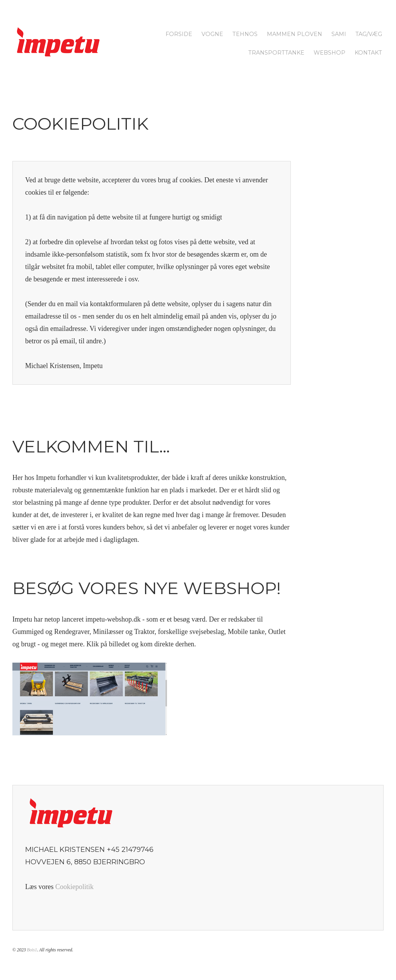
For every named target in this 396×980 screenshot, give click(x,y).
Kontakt (368, 53)
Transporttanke (276, 53)
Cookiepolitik (74, 887)
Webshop (329, 53)
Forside (179, 34)
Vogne (212, 34)
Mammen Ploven (294, 34)
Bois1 (32, 950)
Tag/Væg (369, 34)
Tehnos (245, 34)
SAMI (339, 34)
